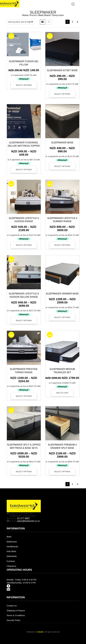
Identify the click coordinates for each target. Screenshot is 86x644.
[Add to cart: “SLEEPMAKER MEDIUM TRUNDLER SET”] (62, 393)
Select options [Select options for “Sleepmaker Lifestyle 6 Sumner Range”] (62, 245)
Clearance (11, 566)
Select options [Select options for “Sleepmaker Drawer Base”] (62, 317)
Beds (9, 537)
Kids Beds (11, 551)
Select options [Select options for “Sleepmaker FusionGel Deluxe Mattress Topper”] (24, 170)
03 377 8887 (23, 518)
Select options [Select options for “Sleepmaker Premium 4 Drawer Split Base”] (62, 472)
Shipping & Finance (16, 611)
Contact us (12, 606)
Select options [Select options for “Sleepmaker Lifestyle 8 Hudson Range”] (24, 245)
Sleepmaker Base (62, 143)
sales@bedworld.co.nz (28, 521)
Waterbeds (12, 556)
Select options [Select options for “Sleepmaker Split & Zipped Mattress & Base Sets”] (24, 472)
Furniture (11, 561)
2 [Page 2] (73, 22)
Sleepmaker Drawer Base (62, 294)
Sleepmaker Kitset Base (62, 70)
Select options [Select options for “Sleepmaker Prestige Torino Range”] (24, 396)
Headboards (12, 547)
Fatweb (40, 632)
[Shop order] (21, 22)
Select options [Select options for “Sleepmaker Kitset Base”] (62, 94)
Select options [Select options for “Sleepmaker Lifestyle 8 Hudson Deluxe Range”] (24, 320)
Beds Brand (44, 15)
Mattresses (12, 542)
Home (25, 15)
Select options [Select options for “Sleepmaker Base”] (62, 166)
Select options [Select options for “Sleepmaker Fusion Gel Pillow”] (24, 85)
